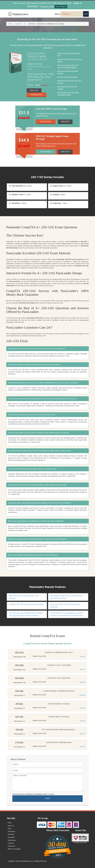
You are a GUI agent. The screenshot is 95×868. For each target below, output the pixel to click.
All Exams (11, 834)
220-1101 (19, 653)
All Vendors (11, 831)
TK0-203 (19, 730)
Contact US (11, 846)
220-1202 (19, 678)
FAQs (10, 829)
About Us (11, 826)
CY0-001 (19, 743)
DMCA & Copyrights (14, 849)
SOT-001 (19, 717)
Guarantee (11, 837)
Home (10, 24)
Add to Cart (34, 90)
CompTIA (18, 24)
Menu (58, 14)
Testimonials (12, 840)
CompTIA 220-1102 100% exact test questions (26, 604)
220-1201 (19, 665)
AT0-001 (19, 704)
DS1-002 (19, 691)
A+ (25, 24)
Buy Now (82, 657)
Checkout (11, 843)
